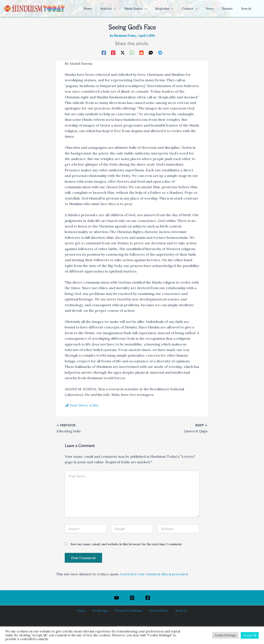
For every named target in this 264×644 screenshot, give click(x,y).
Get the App (102, 611)
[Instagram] (132, 598)
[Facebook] (104, 52)
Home (86, 611)
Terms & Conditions (129, 611)
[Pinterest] (113, 52)
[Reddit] (141, 52)
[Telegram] (160, 52)
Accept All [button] (250, 635)
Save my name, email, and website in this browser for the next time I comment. (126, 545)
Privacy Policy (156, 611)
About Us (175, 611)
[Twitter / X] (123, 52)
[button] (130, 9)
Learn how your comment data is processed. (157, 575)
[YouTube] (117, 598)
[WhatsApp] (132, 52)
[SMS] (151, 52)
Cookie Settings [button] (225, 635)
